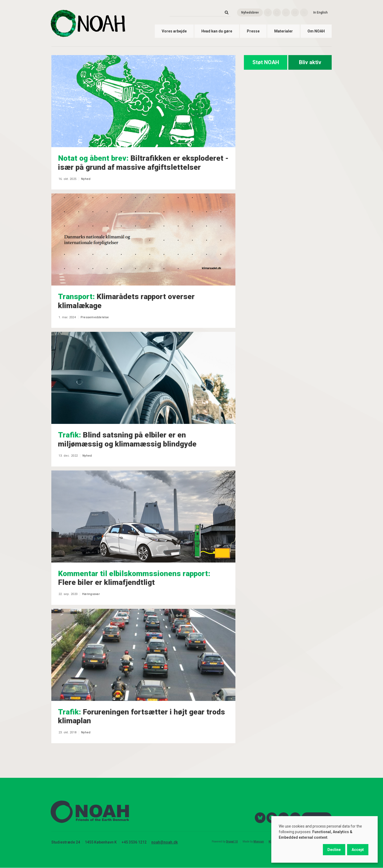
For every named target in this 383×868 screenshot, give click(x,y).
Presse (253, 31)
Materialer (284, 31)
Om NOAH (316, 31)
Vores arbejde (174, 31)
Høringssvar (91, 594)
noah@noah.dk (165, 842)
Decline (334, 850)
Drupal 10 (232, 842)
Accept (358, 850)
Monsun (259, 842)
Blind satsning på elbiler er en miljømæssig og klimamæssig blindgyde (127, 439)
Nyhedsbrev (250, 13)
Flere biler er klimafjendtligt (134, 578)
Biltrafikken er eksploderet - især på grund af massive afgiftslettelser (143, 163)
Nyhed (86, 179)
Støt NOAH (266, 62)
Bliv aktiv (310, 62)
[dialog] (324, 839)
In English (320, 13)
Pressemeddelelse (95, 317)
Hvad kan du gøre (217, 31)
